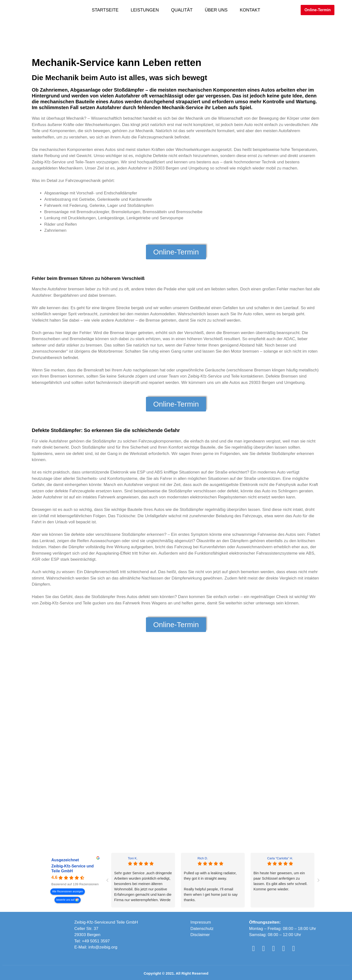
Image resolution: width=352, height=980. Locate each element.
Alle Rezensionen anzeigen (68, 891)
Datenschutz (202, 929)
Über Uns (216, 10)
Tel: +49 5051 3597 (92, 941)
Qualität (182, 10)
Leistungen (145, 10)
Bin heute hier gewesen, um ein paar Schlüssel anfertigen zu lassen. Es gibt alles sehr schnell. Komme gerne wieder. (280, 881)
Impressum (201, 922)
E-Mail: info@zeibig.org (96, 947)
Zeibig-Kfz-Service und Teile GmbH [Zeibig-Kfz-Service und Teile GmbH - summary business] (72, 869)
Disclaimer (200, 935)
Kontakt (250, 10)
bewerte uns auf (66, 900)
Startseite (105, 10)
